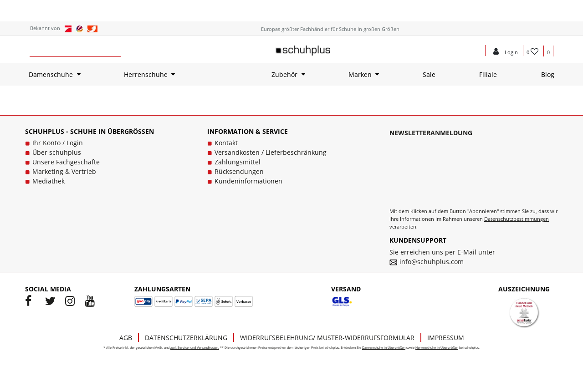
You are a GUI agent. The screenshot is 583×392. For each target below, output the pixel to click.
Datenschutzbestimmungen (517, 219)
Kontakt (226, 143)
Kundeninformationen (248, 181)
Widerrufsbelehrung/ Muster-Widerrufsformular (327, 338)
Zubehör (284, 74)
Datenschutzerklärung (186, 338)
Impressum (446, 338)
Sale (429, 74)
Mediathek (49, 181)
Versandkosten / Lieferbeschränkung (271, 152)
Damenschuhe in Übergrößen (384, 348)
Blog (548, 74)
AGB (126, 338)
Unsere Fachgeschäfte (66, 162)
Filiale (488, 74)
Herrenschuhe (146, 74)
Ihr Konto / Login (58, 143)
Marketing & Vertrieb (64, 171)
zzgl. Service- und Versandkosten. (195, 348)
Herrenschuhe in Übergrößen (437, 348)
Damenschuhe (51, 74)
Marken (360, 74)
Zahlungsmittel (238, 162)
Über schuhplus (57, 152)
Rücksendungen (239, 171)
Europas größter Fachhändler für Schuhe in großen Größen (330, 29)
